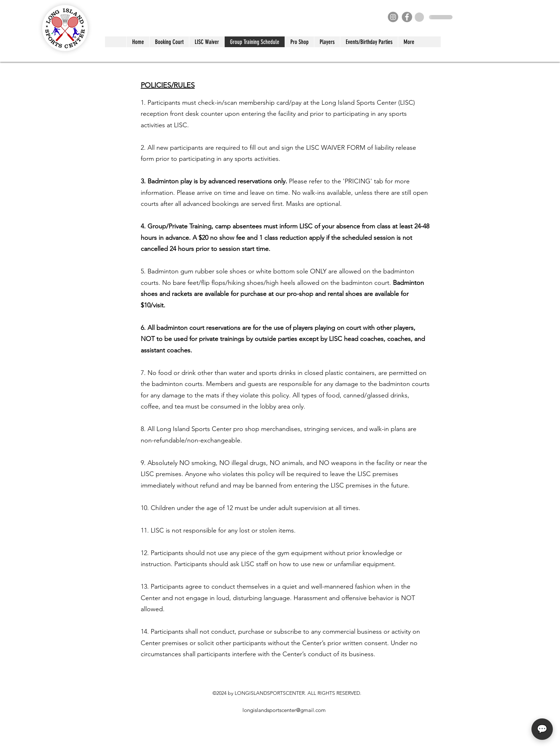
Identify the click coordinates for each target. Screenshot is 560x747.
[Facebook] (407, 17)
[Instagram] (393, 17)
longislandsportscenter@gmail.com (284, 710)
